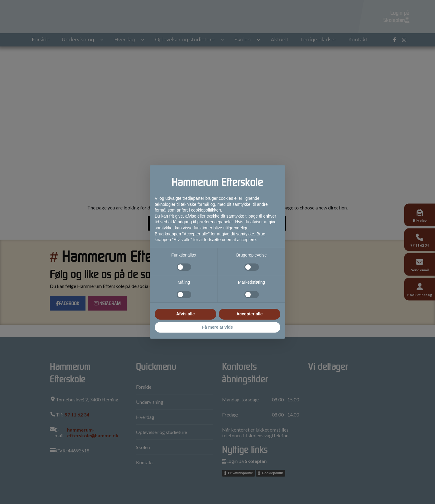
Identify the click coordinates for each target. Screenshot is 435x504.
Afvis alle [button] (185, 314)
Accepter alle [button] (249, 314)
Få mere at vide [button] (217, 327)
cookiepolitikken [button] (206, 210)
